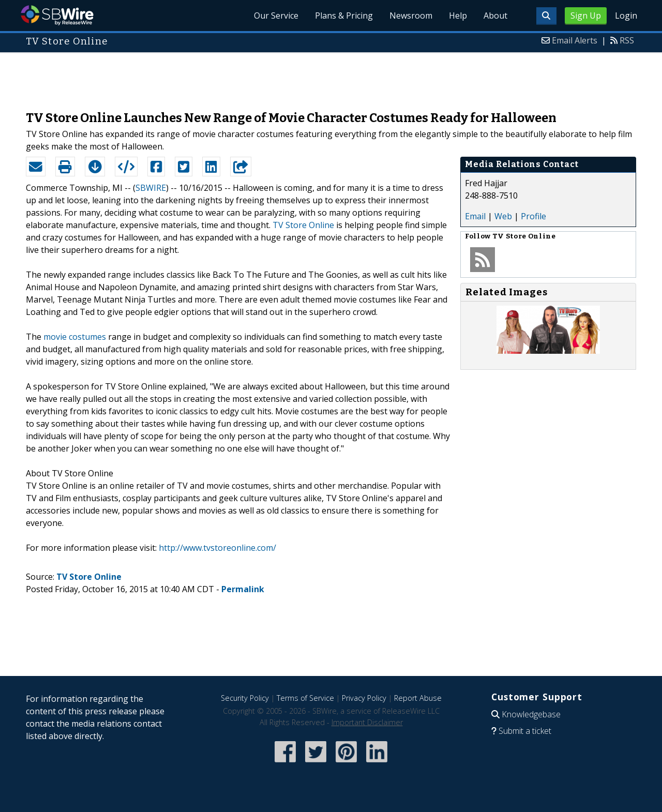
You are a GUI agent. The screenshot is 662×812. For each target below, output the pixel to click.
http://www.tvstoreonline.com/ (217, 548)
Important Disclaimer (367, 722)
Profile (533, 216)
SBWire (57, 15)
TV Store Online (303, 225)
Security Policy (245, 698)
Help (458, 16)
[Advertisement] (331, 77)
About (495, 16)
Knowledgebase (531, 714)
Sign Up (586, 16)
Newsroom (411, 16)
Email (475, 216)
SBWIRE (151, 188)
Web (503, 216)
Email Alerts (575, 40)
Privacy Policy (364, 698)
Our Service (276, 16)
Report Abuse (418, 698)
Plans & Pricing (344, 16)
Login (626, 16)
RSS (627, 40)
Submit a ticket (525, 731)
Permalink (243, 589)
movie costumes (75, 337)
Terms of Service (305, 698)
